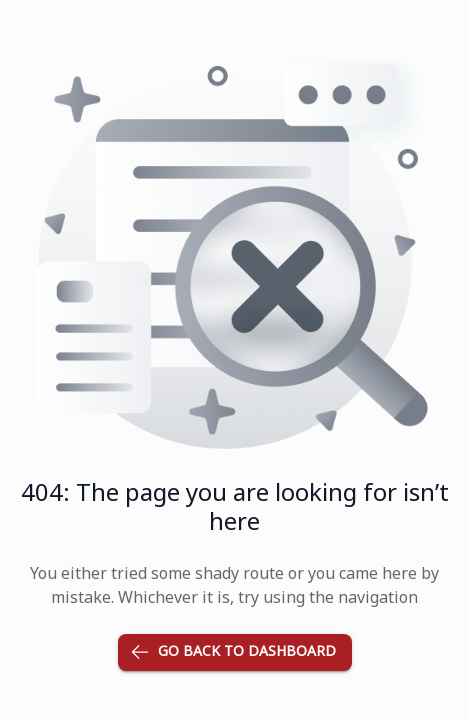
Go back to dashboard (235, 652)
